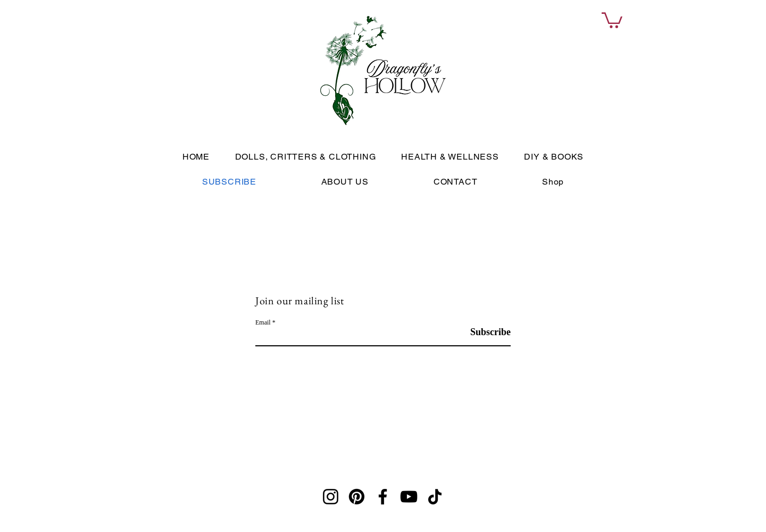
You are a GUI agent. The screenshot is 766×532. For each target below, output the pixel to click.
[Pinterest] (357, 497)
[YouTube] (409, 497)
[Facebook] (383, 497)
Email (263, 322)
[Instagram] (331, 497)
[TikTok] (435, 497)
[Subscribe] (484, 332)
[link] (612, 19)
